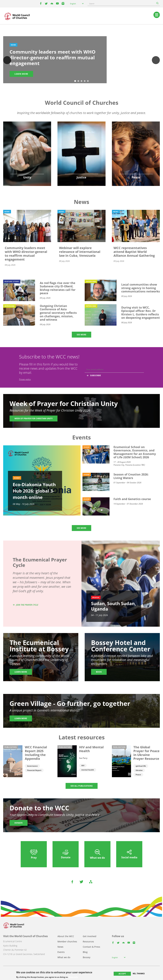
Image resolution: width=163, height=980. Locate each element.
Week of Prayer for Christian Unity (34, 418)
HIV (83, 765)
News (60, 947)
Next (156, 60)
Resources (88, 941)
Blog (85, 952)
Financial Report (34, 770)
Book (99, 672)
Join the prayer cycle (27, 605)
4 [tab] (85, 81)
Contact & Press (91, 947)
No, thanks (139, 974)
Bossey (87, 957)
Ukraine (139, 770)
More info (73, 977)
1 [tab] (75, 81)
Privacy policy (25, 379)
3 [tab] (81, 81)
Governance (32, 766)
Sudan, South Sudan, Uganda (113, 606)
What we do (64, 957)
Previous (7, 60)
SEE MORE (81, 335)
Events (61, 952)
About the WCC (66, 936)
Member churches (67, 941)
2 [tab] (78, 81)
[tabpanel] (81, 60)
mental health (88, 770)
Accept (122, 974)
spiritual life (141, 766)
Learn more (21, 74)
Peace (138, 775)
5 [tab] (88, 81)
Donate (19, 823)
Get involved (90, 936)
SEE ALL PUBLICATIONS (82, 786)
